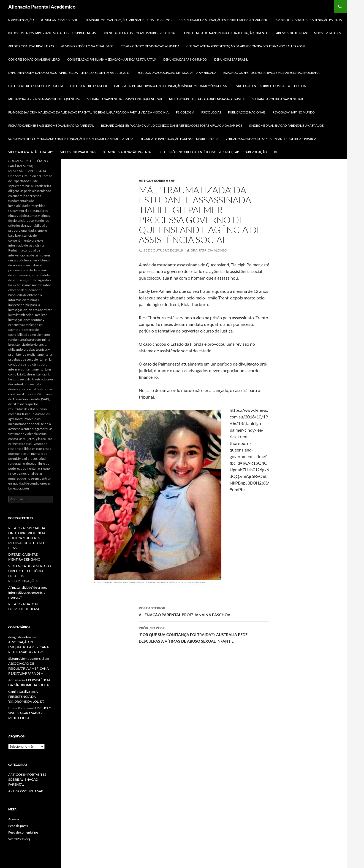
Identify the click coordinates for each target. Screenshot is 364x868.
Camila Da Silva (19, 692)
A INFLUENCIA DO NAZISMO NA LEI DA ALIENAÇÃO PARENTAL (226, 33)
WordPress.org (19, 839)
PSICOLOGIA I (211, 112)
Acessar (14, 819)
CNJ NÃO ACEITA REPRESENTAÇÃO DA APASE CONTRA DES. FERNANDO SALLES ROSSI (246, 46)
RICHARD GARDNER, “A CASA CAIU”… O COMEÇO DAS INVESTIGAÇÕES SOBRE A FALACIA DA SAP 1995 (172, 125)
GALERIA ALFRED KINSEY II (89, 86)
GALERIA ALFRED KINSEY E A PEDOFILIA (36, 86)
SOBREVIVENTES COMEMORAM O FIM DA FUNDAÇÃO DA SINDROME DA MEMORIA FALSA (71, 139)
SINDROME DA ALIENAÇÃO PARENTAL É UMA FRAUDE (286, 125)
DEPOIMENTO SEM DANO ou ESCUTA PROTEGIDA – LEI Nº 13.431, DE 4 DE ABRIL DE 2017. (69, 73)
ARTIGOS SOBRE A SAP (157, 181)
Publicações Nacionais (247, 112)
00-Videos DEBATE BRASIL (59, 20)
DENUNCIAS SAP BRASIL (231, 59)
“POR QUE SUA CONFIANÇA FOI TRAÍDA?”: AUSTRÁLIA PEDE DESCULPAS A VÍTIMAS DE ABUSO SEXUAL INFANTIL (204, 634)
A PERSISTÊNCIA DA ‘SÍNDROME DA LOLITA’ (26, 697)
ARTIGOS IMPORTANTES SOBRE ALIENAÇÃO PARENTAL (27, 779)
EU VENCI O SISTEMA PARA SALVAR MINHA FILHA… (30, 713)
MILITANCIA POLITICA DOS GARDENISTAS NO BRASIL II (207, 99)
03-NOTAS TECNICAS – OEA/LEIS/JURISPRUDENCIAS (140, 33)
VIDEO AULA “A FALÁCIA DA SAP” (31, 152)
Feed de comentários (23, 832)
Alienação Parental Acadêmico (42, 7)
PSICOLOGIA (185, 112)
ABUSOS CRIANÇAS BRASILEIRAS (31, 46)
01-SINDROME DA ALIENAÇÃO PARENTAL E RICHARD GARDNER (129, 20)
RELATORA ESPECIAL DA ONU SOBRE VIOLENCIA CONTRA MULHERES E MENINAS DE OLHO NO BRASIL (27, 538)
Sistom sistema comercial (26, 659)
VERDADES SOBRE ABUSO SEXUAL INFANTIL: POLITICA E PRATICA (271, 139)
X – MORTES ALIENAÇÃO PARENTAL (128, 152)
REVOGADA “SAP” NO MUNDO (294, 112)
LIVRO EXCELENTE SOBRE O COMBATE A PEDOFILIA (270, 86)
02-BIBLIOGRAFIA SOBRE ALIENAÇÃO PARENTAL (310, 20)
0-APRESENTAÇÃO (21, 20)
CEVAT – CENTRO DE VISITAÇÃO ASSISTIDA (150, 46)
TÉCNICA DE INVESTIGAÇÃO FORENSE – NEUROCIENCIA (179, 139)
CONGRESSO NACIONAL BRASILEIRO (34, 59)
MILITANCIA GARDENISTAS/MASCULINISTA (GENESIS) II (124, 99)
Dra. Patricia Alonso (209, 250)
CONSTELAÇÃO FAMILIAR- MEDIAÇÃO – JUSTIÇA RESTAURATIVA (112, 59)
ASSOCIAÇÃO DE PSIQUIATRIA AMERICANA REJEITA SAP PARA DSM (28, 647)
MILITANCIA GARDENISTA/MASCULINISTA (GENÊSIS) (44, 99)
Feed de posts (18, 826)
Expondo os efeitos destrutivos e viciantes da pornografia (271, 73)
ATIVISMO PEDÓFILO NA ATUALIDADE (87, 46)
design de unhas (20, 637)
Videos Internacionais (78, 152)
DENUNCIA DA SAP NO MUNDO (185, 59)
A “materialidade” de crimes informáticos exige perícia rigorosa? (28, 592)
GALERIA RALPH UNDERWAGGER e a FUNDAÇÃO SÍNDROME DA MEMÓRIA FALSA (170, 86)
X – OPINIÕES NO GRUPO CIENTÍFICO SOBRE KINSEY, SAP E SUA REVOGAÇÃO (213, 152)
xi (275, 152)
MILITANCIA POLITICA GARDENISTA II (277, 99)
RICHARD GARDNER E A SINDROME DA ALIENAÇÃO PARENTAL (51, 125)
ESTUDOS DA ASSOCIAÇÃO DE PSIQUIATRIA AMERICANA (177, 73)
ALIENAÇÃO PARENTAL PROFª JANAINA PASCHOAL (204, 611)
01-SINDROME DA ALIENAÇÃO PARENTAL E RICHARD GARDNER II (224, 20)
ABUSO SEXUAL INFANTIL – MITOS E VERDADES (309, 33)
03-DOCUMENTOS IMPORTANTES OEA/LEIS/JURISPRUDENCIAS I (53, 33)
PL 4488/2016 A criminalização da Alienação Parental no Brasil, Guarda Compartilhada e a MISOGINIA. (89, 112)
